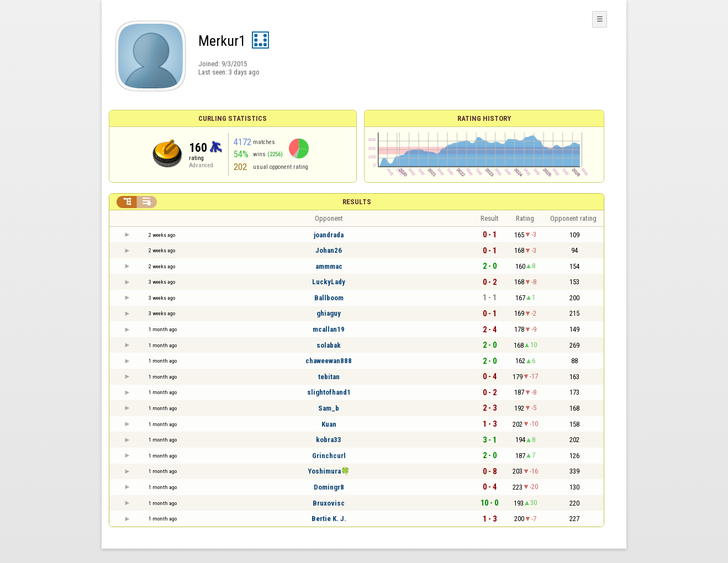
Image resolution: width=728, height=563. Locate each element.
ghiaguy (329, 313)
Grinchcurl (329, 456)
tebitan (329, 377)
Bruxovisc (329, 503)
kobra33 (329, 440)
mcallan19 (329, 329)
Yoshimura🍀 (329, 471)
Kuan (329, 424)
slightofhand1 (329, 392)
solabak (329, 345)
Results (357, 202)
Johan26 (329, 250)
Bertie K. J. (329, 519)
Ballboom (329, 298)
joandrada (329, 235)
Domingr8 (329, 487)
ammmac (329, 266)
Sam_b (329, 408)
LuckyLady (329, 282)
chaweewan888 (329, 361)
